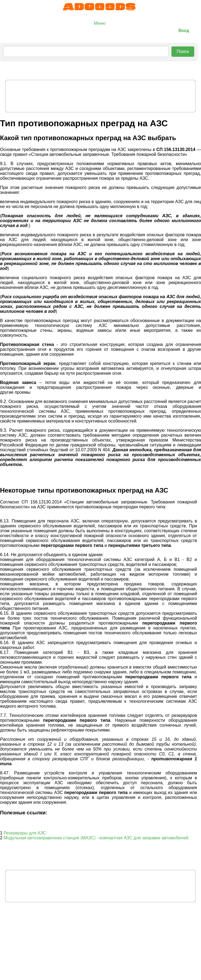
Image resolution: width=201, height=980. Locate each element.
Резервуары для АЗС (25, 833)
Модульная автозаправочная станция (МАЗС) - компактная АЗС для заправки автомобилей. (96, 838)
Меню (100, 23)
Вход (184, 31)
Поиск (183, 51)
